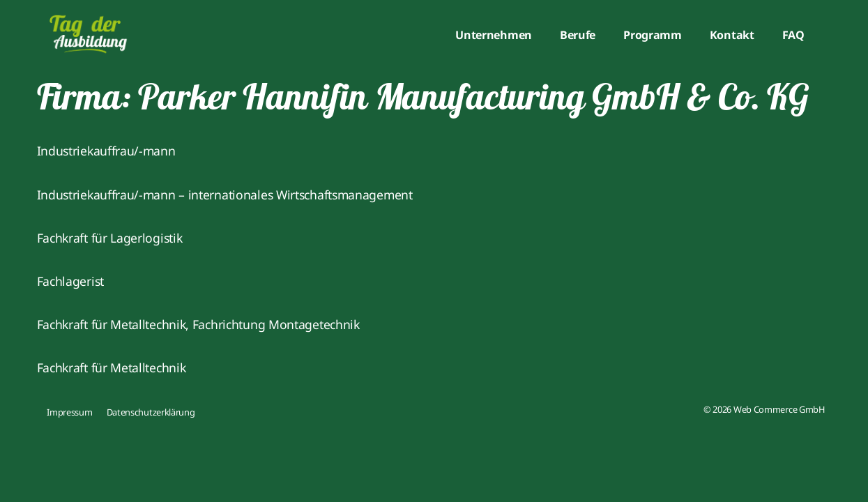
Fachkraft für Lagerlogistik (110, 238)
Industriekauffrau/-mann (106, 151)
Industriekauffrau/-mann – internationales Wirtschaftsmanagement (225, 195)
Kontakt (732, 35)
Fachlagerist (70, 281)
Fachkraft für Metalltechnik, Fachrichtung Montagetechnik (198, 324)
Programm (653, 35)
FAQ (793, 35)
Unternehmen (494, 35)
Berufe (578, 35)
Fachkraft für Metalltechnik (112, 367)
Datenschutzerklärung (151, 412)
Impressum (69, 412)
